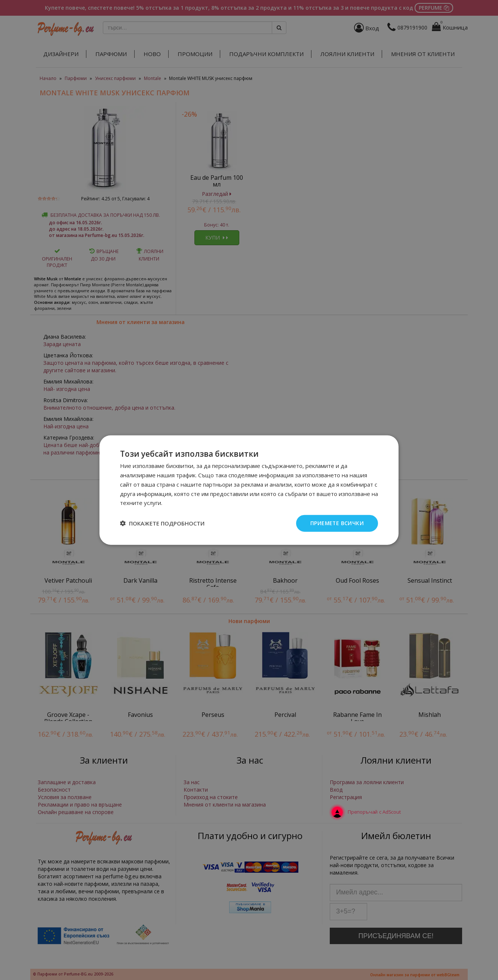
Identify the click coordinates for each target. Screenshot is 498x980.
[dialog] (249, 490)
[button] (162, 523)
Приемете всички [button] (337, 523)
